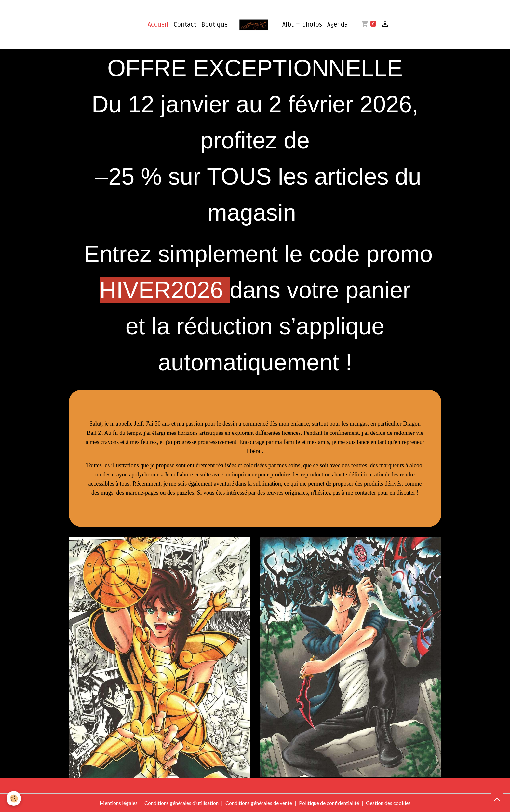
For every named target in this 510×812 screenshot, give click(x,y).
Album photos (302, 25)
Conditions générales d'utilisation (181, 803)
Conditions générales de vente (259, 803)
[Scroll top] (497, 799)
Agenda (338, 25)
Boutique (215, 25)
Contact (185, 25)
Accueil (158, 25)
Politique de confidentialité (329, 803)
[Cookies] (14, 798)
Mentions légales (119, 803)
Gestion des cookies (388, 803)
